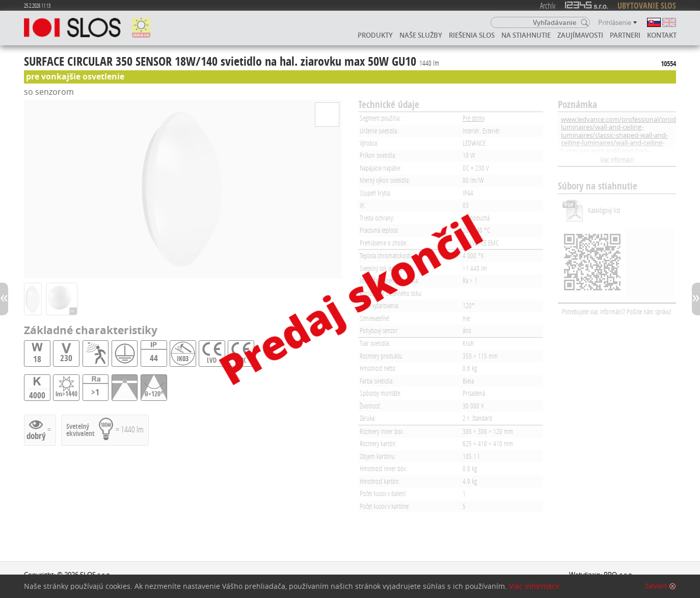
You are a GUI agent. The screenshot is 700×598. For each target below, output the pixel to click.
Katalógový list (604, 210)
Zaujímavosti (580, 35)
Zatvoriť (656, 586)
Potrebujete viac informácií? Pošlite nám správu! (617, 311)
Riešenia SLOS (472, 35)
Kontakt (662, 35)
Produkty (375, 35)
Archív (548, 5)
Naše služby (421, 35)
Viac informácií (617, 160)
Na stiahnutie (526, 35)
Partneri (625, 35)
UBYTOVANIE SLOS (647, 6)
